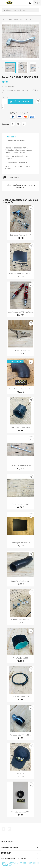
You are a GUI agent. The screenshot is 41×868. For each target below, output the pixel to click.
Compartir (13, 124)
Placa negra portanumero (21, 543)
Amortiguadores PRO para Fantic (21, 312)
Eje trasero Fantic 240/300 (21, 466)
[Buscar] (20, 10)
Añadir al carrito (20, 102)
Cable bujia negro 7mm (21, 696)
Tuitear (18, 124)
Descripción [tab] (12, 137)
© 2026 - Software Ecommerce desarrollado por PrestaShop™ (20, 864)
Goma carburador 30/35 (21, 427)
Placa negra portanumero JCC (21, 273)
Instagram (10, 829)
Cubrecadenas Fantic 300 (21, 350)
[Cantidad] (4, 102)
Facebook (4, 829)
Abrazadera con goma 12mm (21, 735)
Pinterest (24, 124)
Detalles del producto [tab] (16, 141)
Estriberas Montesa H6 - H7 (20, 235)
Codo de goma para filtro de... (21, 389)
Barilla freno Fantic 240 (21, 504)
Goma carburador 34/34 (20, 812)
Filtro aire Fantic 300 (20, 658)
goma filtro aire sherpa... (21, 581)
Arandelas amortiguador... (21, 620)
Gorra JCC (21, 773)
